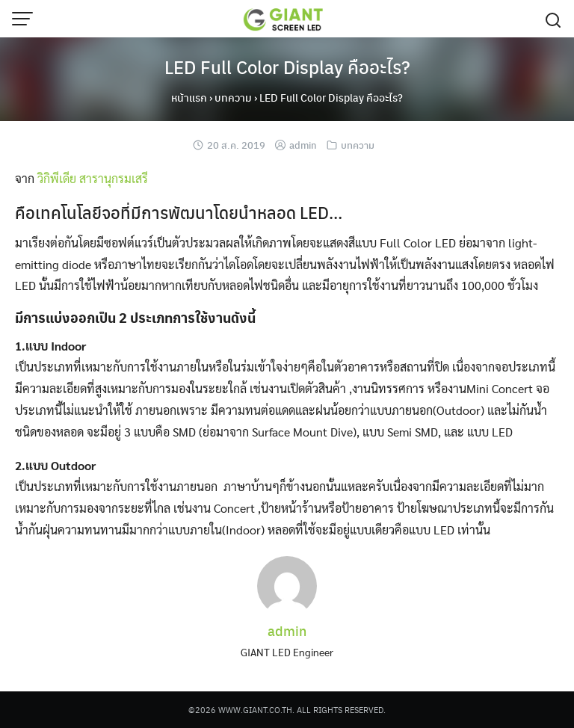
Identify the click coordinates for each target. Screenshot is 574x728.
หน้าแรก (189, 97)
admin (303, 145)
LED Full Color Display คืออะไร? (287, 67)
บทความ (233, 97)
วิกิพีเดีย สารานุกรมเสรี (93, 178)
